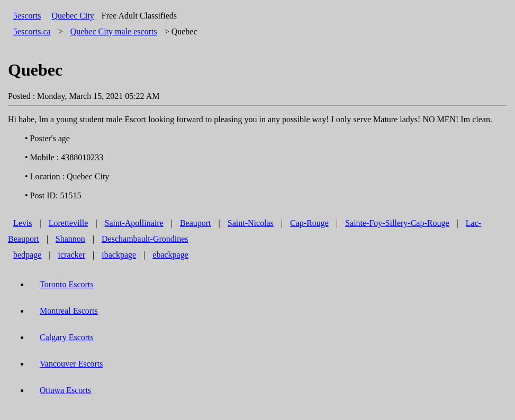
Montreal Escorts (69, 311)
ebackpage (170, 255)
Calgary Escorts (67, 337)
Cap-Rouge (309, 223)
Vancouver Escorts (71, 364)
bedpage (27, 255)
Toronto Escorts (67, 284)
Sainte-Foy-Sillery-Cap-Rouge (397, 223)
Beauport (196, 223)
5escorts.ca (32, 31)
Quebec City (73, 16)
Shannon (70, 239)
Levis (23, 223)
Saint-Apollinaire (134, 223)
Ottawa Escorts (65, 390)
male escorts (114, 31)
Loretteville (69, 223)
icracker (72, 255)
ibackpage (119, 255)
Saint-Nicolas (251, 223)
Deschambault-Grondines (145, 239)
